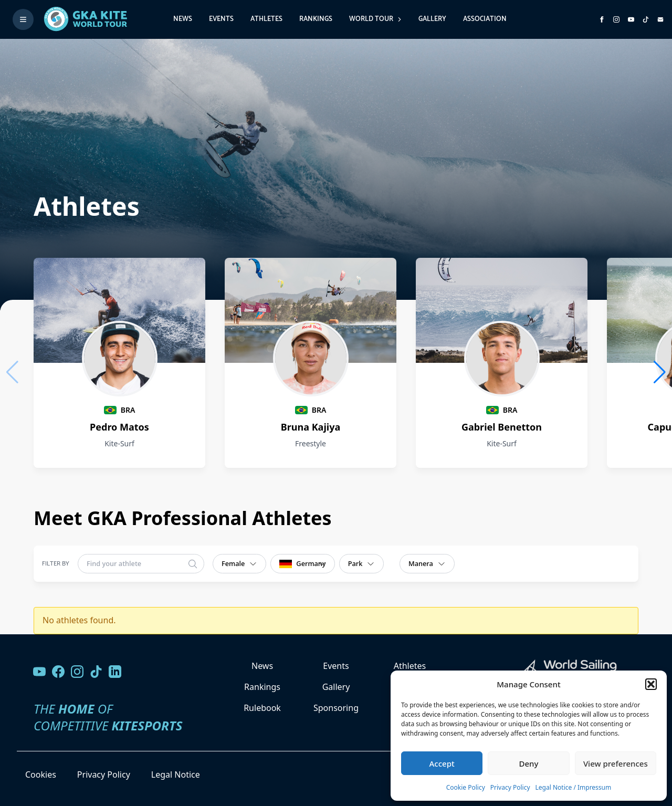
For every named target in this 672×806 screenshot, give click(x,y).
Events (221, 19)
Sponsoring (336, 708)
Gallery (432, 19)
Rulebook (262, 708)
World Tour (375, 19)
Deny (529, 763)
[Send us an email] (660, 19)
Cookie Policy (466, 787)
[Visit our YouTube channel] (39, 672)
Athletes (266, 19)
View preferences (616, 763)
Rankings (316, 19)
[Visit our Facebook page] (58, 672)
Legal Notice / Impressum (574, 787)
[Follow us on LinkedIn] (115, 672)
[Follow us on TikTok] (96, 672)
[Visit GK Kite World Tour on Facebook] (602, 19)
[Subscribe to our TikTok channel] (646, 19)
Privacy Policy (510, 787)
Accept (442, 763)
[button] (651, 684)
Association (485, 19)
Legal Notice (176, 774)
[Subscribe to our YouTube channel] (631, 19)
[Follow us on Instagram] (616, 19)
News (183, 19)
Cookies (41, 774)
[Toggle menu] (23, 19)
